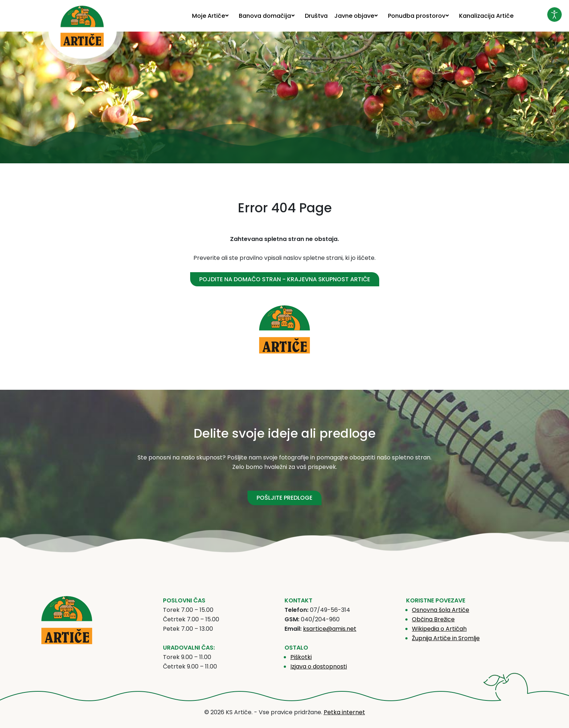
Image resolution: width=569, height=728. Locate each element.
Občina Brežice (433, 619)
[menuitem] (212, 16)
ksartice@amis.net (330, 629)
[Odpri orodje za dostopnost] (554, 15)
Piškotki (301, 657)
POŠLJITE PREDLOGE (284, 498)
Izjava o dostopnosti (319, 666)
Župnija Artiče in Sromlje (446, 638)
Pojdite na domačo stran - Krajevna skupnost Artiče (285, 279)
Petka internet (344, 712)
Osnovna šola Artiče (441, 610)
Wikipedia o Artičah (439, 629)
